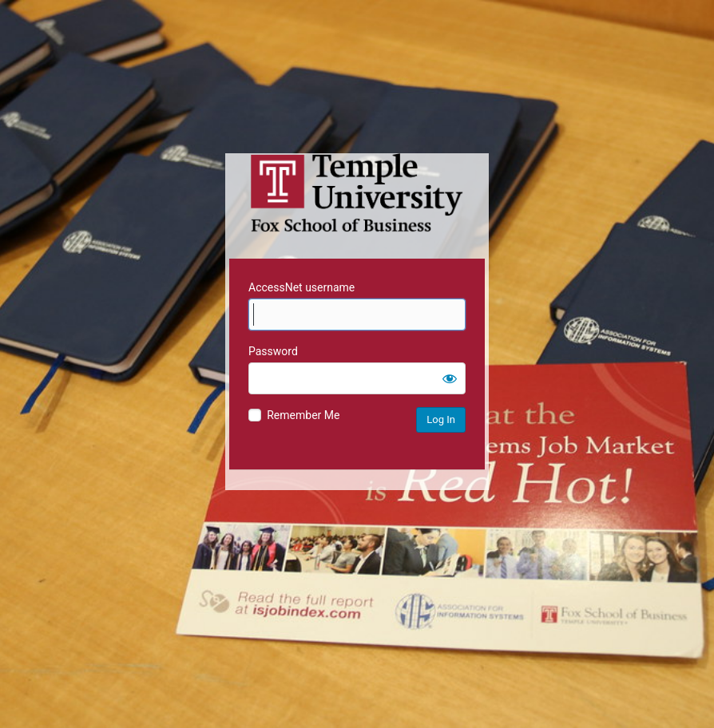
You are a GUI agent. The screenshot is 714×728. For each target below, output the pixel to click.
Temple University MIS (357, 193)
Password (273, 351)
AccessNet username (301, 287)
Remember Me (303, 415)
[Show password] (450, 378)
